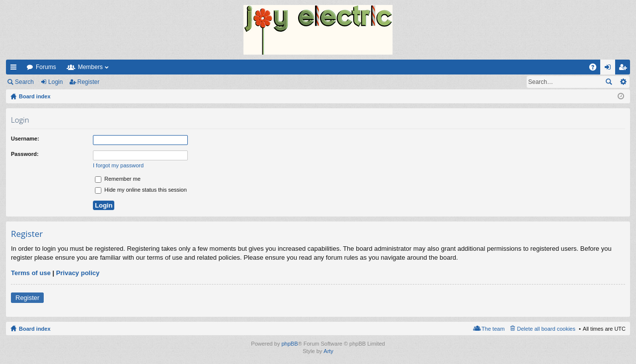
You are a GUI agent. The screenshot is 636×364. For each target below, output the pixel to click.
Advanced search (623, 82)
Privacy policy (78, 273)
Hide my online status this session (141, 190)
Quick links (15, 69)
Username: (25, 139)
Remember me (118, 179)
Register (89, 82)
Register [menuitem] (625, 69)
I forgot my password (118, 165)
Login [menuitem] (610, 69)
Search (24, 82)
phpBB (289, 344)
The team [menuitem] (493, 329)
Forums (46, 67)
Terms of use (31, 273)
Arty (328, 351)
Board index (35, 329)
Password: (25, 154)
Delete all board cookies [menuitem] (546, 329)
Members (90, 67)
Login (55, 82)
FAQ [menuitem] (596, 69)
